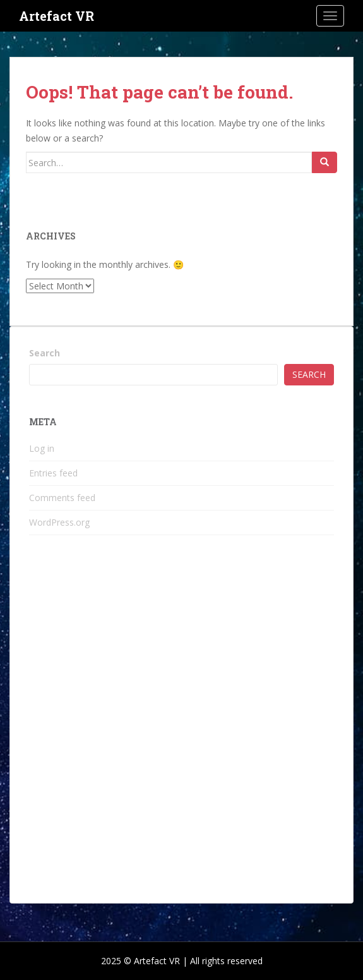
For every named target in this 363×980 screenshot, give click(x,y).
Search (45, 353)
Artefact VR (57, 16)
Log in (42, 448)
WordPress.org (59, 522)
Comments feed (62, 498)
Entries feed (53, 473)
